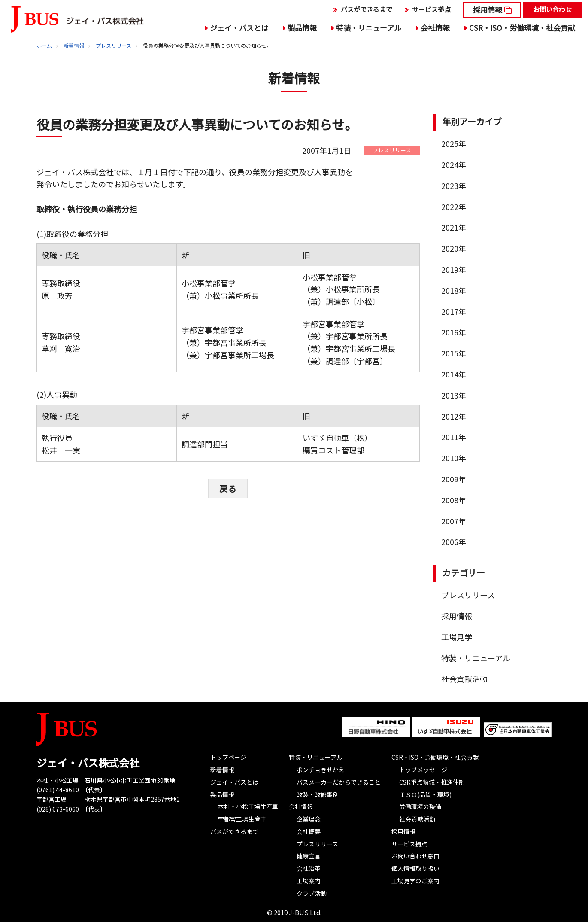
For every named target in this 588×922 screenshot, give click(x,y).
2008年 (454, 500)
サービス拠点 (431, 9)
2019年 (454, 269)
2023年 (454, 186)
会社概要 (309, 831)
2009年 (454, 479)
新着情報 (74, 45)
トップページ (228, 757)
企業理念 (309, 819)
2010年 (454, 458)
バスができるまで (367, 9)
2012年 (454, 416)
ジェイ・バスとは (239, 28)
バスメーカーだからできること (339, 782)
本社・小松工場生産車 (248, 806)
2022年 (454, 207)
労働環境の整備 (420, 806)
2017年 (454, 311)
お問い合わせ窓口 (415, 856)
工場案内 (309, 881)
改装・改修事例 (318, 794)
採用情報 (488, 10)
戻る (228, 488)
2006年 (454, 542)
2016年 (454, 332)
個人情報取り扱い (415, 868)
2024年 (454, 164)
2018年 (454, 290)
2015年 (454, 353)
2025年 (454, 143)
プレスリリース (114, 45)
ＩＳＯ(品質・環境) (425, 794)
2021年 (454, 227)
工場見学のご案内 (415, 881)
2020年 (454, 248)
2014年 (454, 374)
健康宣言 (309, 856)
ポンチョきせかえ (321, 770)
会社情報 (435, 28)
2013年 (454, 395)
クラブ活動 (312, 893)
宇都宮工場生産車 (242, 819)
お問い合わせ (552, 9)
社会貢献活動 (464, 679)
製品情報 (302, 28)
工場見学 (457, 637)
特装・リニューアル (369, 28)
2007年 (454, 521)
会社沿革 (309, 868)
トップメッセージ (423, 770)
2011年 (454, 437)
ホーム (44, 45)
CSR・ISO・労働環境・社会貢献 (522, 28)
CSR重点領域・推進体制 (432, 782)
